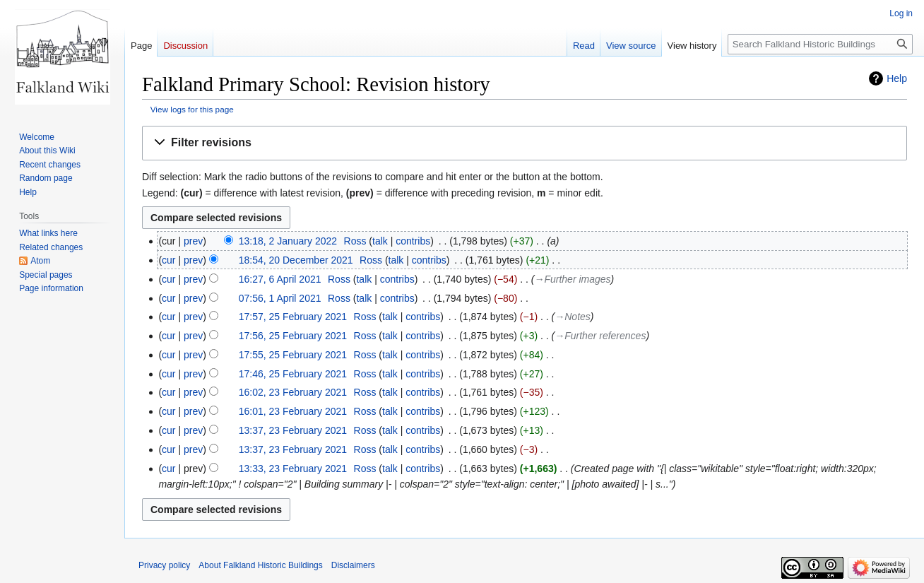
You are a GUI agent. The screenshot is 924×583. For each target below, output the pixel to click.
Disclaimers (353, 565)
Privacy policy (164, 565)
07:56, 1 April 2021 (280, 298)
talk (380, 241)
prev (193, 241)
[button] (525, 143)
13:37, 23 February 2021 (293, 430)
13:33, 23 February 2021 (293, 469)
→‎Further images (572, 279)
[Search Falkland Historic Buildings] (820, 44)
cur (168, 260)
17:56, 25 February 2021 (293, 336)
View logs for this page (192, 109)
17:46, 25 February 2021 (293, 374)
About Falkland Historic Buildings (260, 565)
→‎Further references (600, 336)
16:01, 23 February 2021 (293, 411)
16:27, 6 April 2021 (280, 279)
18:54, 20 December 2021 (296, 260)
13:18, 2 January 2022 (288, 241)
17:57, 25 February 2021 (293, 317)
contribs (413, 241)
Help (897, 78)
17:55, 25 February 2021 (293, 355)
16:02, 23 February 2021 (293, 392)
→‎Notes (573, 317)
